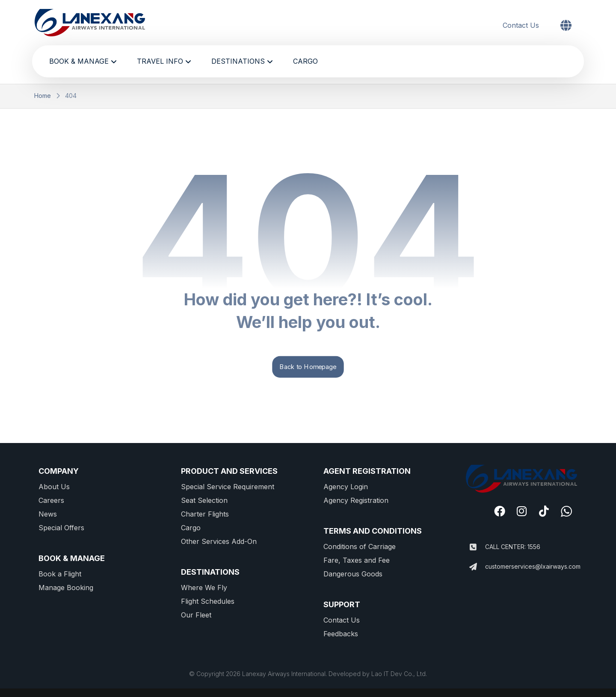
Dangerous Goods (353, 574)
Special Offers (61, 528)
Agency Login (346, 487)
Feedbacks (341, 634)
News (48, 514)
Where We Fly (204, 588)
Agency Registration (356, 500)
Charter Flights (205, 514)
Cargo (191, 528)
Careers (51, 500)
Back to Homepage (308, 367)
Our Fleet (196, 615)
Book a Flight (60, 574)
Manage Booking (66, 588)
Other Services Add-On (219, 541)
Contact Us (342, 620)
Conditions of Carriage (360, 546)
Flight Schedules (208, 601)
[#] (500, 511)
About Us (54, 487)
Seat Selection (204, 500)
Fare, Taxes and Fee (357, 560)
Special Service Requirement (228, 487)
